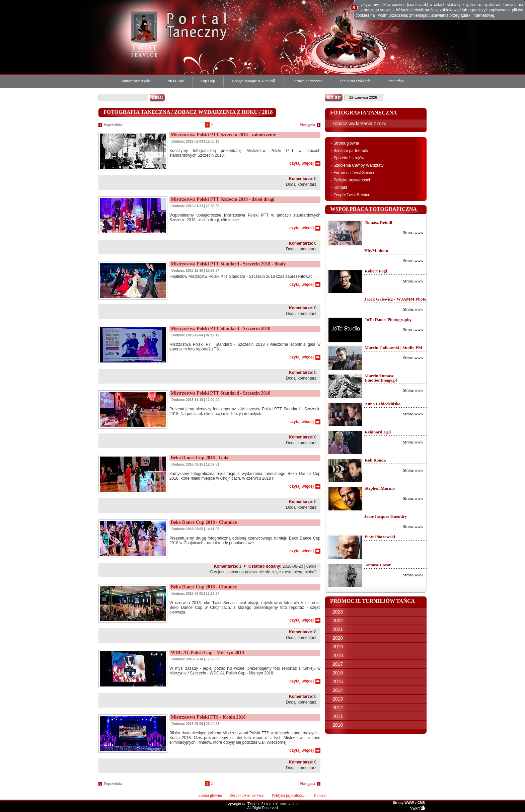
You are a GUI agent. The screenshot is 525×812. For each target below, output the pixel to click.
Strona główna (346, 143)
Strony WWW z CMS (409, 803)
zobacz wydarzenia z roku (359, 124)
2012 (338, 708)
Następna (308, 125)
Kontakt (340, 187)
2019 (338, 647)
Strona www (413, 233)
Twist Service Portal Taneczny (145, 33)
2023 (338, 612)
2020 (338, 638)
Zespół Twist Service (352, 195)
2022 (338, 621)
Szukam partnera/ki (351, 151)
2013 (338, 699)
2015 (338, 681)
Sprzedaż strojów (349, 158)
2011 (338, 716)
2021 (338, 629)
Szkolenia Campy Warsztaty (359, 165)
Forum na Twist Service (354, 173)
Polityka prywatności (352, 180)
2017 (338, 664)
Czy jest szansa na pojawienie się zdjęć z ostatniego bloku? (263, 572)
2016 (338, 673)
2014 (338, 690)
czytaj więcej (302, 163)
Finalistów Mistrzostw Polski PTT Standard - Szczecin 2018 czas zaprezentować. (242, 276)
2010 (338, 725)
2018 (338, 655)
